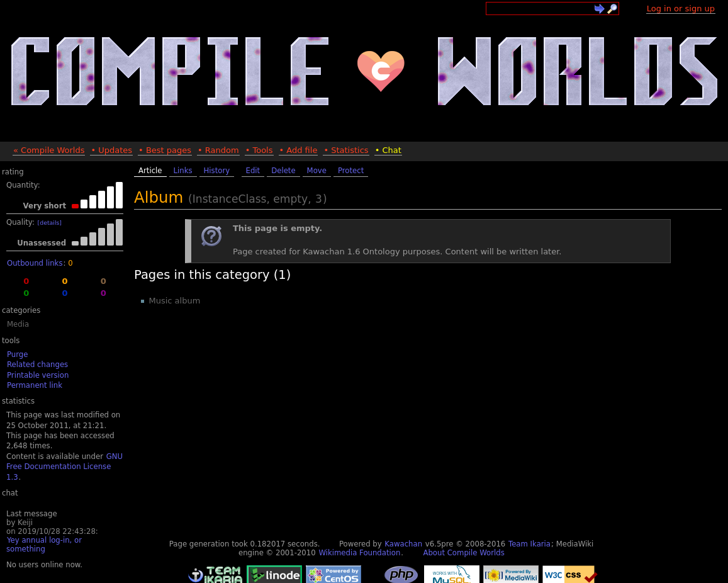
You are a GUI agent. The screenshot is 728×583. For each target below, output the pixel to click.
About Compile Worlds (463, 553)
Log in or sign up (681, 8)
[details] (50, 223)
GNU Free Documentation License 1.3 (64, 467)
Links (183, 171)
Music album (175, 301)
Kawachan (403, 544)
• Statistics (346, 150)
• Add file (299, 150)
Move (317, 171)
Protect (351, 171)
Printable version (38, 375)
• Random (218, 150)
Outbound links (35, 263)
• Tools (259, 150)
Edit (253, 171)
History (217, 171)
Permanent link (35, 385)
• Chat (388, 150)
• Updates (111, 150)
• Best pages (165, 150)
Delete (283, 171)
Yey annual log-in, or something (44, 545)
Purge (17, 354)
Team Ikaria (529, 544)
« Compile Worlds (49, 150)
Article (150, 171)
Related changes (37, 365)
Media (18, 324)
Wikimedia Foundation (359, 553)
